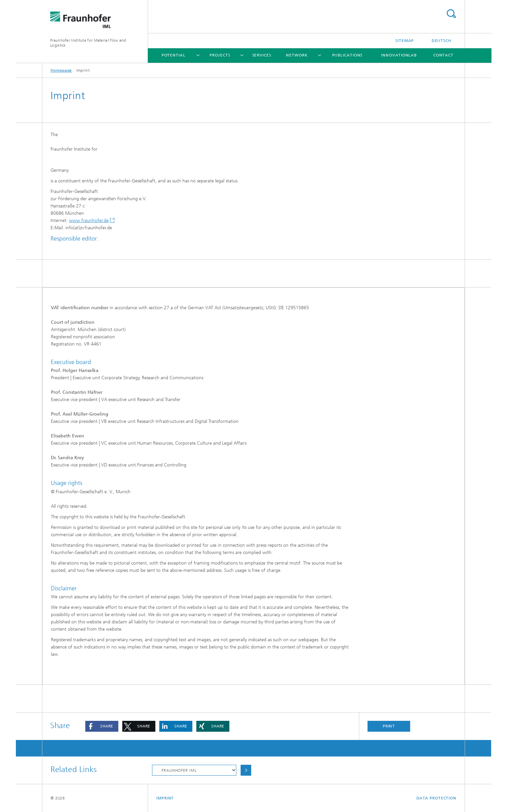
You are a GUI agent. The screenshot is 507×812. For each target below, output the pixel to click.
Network (297, 55)
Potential (174, 55)
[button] (102, 726)
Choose (246, 770)
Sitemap (405, 41)
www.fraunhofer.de (89, 221)
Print (389, 726)
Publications (348, 55)
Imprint (165, 798)
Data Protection (437, 798)
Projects (220, 55)
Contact (443, 55)
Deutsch (442, 41)
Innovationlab (399, 55)
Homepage (61, 70)
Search (451, 14)
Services (262, 55)
